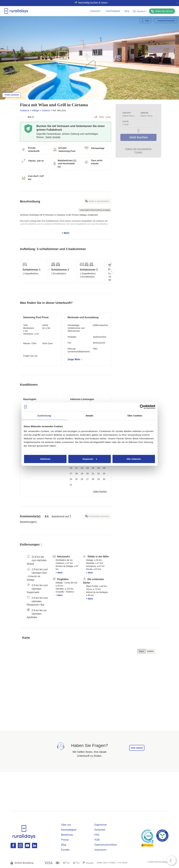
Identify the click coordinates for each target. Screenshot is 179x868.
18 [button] (76, 474)
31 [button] (71, 485)
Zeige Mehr (75, 359)
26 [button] (82, 479)
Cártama (46, 110)
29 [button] (99, 479)
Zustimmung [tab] (44, 416)
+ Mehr (66, 224)
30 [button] (104, 479)
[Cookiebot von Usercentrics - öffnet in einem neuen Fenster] (142, 407)
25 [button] (76, 479)
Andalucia (25, 110)
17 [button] (71, 474)
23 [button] (104, 474)
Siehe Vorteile (53, 137)
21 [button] (93, 474)
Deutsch (140, 11)
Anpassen (90, 459)
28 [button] (93, 479)
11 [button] (76, 468)
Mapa (141, 651)
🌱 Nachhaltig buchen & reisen (88, 3)
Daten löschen (100, 491)
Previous (20, 271)
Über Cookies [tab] (135, 416)
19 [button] (82, 474)
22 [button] (99, 474)
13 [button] (88, 468)
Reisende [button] (96, 11)
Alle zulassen (134, 459)
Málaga (36, 110)
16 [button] (104, 468)
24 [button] (71, 479)
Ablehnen (45, 459)
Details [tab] (89, 416)
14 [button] (93, 468)
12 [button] (82, 468)
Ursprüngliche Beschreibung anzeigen (95, 210)
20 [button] (88, 474)
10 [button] (71, 468)
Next (111, 271)
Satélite (150, 651)
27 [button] (88, 479)
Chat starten (137, 748)
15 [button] (99, 468)
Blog (127, 11)
